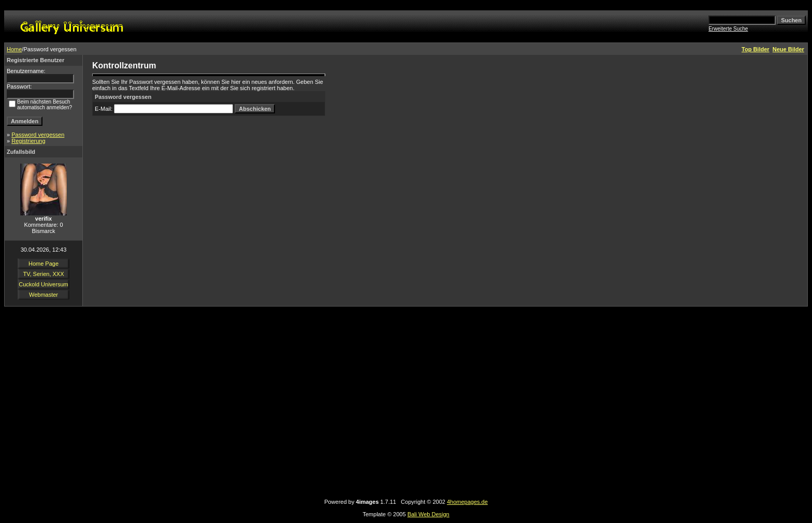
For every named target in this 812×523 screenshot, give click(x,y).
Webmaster (44, 295)
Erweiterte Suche (728, 29)
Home (14, 49)
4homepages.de (467, 502)
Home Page (44, 264)
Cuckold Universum (43, 284)
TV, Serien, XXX (43, 274)
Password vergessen (38, 135)
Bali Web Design (429, 514)
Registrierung (28, 141)
